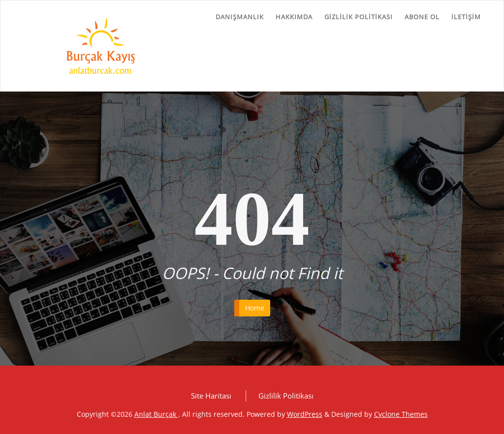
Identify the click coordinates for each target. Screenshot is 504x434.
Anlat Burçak (156, 414)
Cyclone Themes (401, 414)
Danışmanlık (240, 17)
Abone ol (422, 17)
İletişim (466, 17)
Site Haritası (211, 396)
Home (255, 308)
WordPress (305, 414)
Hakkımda (294, 17)
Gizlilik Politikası (359, 17)
